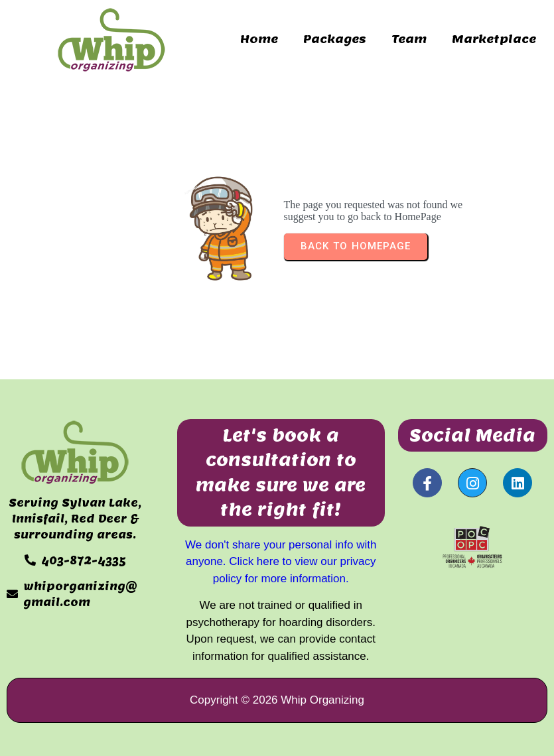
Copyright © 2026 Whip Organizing (277, 700)
